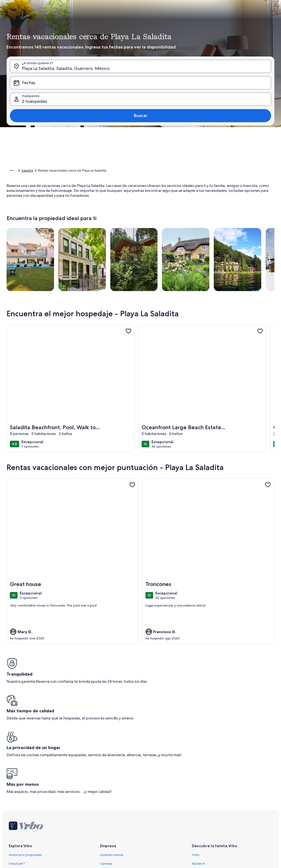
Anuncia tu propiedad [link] (25, 768)
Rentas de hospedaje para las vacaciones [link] (52, 171)
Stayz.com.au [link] (202, 803)
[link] (128, 340)
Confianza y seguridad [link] (25, 786)
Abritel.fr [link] (198, 777)
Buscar (260, 98)
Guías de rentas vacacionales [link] (30, 794)
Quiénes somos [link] (112, 768)
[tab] (134, 114)
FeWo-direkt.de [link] (204, 786)
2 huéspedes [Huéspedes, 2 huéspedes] (194, 100)
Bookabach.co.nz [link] (204, 794)
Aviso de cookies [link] (113, 821)
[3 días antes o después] (170, 233)
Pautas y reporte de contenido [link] (123, 829)
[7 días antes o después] (190, 233)
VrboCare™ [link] (17, 777)
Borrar (236, 249)
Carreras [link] (106, 777)
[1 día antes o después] (130, 233)
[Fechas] (128, 98)
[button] (122, 158)
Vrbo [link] (196, 768)
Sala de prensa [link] (111, 794)
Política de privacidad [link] (116, 812)
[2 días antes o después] (150, 233)
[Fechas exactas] (106, 233)
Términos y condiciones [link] (118, 803)
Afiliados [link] (107, 786)
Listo (257, 249)
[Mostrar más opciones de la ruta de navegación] (12, 171)
